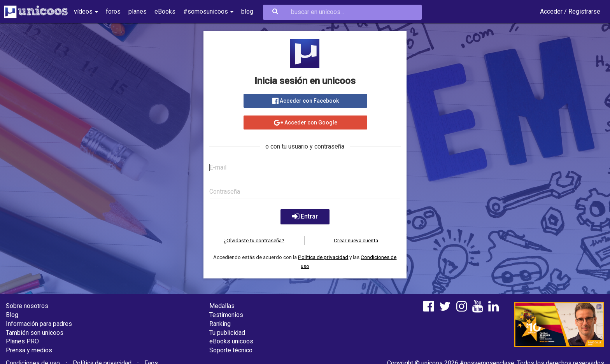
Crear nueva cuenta (356, 240)
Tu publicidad (227, 333)
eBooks (165, 11)
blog (247, 11)
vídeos (86, 11)
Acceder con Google (305, 122)
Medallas (222, 306)
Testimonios (226, 315)
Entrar (305, 216)
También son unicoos (35, 333)
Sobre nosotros (27, 306)
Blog (12, 315)
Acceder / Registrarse (570, 11)
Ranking (220, 324)
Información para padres (39, 324)
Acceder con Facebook (305, 101)
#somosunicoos (208, 11)
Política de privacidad (323, 257)
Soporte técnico (231, 350)
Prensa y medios (29, 350)
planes (138, 11)
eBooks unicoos (231, 341)
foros (113, 11)
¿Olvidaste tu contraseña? (254, 240)
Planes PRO (22, 341)
